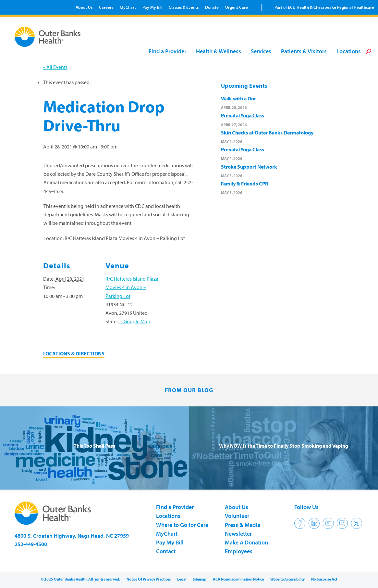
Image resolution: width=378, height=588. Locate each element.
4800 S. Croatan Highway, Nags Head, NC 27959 (72, 536)
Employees (239, 551)
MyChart (128, 7)
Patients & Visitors (304, 51)
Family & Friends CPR (244, 184)
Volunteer (237, 516)
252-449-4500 (31, 544)
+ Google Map (135, 321)
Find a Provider (167, 51)
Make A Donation (246, 542)
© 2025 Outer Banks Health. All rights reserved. (80, 579)
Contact (166, 551)
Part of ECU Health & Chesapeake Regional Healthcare (324, 7)
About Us (84, 7)
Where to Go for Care (182, 525)
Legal (182, 579)
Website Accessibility (287, 579)
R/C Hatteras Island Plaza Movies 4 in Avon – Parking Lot (132, 287)
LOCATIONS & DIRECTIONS (74, 353)
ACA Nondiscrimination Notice (238, 579)
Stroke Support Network (249, 167)
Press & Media (243, 525)
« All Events (55, 67)
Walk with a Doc (239, 98)
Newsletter (238, 534)
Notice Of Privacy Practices (149, 579)
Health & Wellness (219, 51)
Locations (349, 51)
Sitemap (200, 579)
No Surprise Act (324, 579)
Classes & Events (184, 7)
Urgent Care (237, 7)
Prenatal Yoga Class (243, 115)
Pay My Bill (152, 7)
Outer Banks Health (48, 37)
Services (261, 51)
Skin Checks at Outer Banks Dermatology (267, 133)
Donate (212, 7)
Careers (106, 7)
